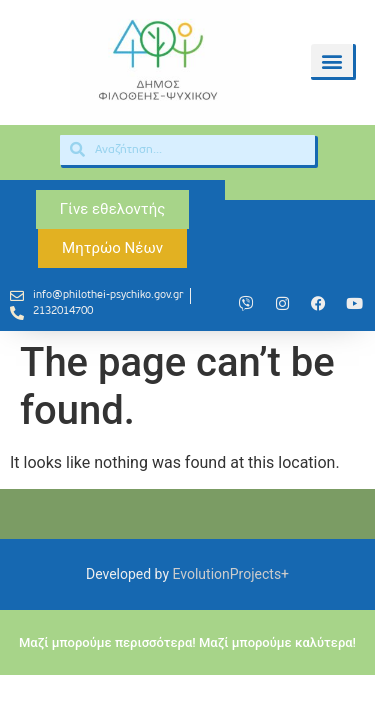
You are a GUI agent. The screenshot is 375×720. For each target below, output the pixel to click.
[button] (332, 60)
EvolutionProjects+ (231, 574)
